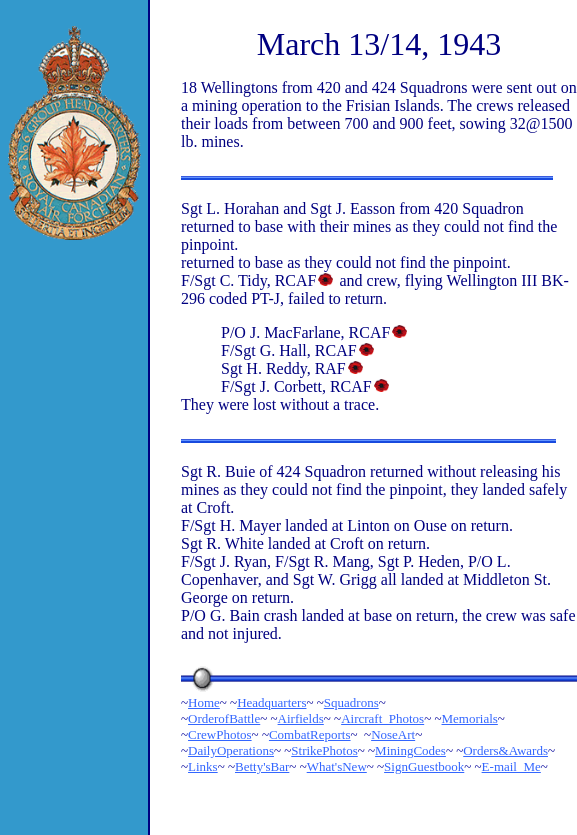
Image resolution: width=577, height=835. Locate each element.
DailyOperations (231, 750)
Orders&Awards (505, 750)
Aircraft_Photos (382, 718)
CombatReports (310, 734)
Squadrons (351, 702)
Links (203, 766)
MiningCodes (410, 750)
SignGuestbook (424, 766)
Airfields (301, 718)
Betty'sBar (262, 766)
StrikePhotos (324, 750)
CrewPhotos (220, 734)
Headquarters (271, 702)
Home (204, 702)
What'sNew (337, 766)
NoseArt (393, 734)
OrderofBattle (224, 718)
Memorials (470, 718)
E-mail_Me (511, 766)
